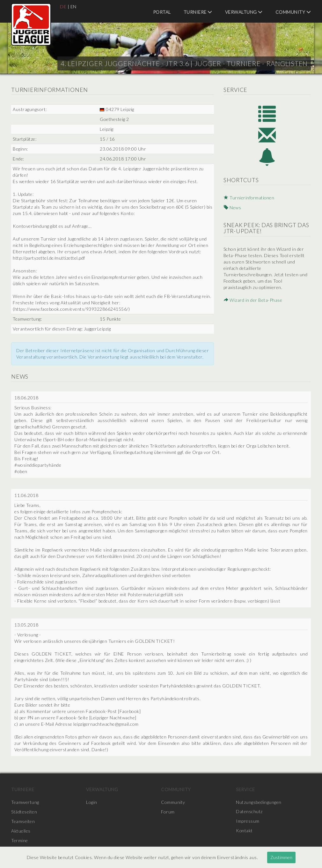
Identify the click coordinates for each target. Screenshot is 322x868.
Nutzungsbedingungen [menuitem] (259, 802)
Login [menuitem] (92, 802)
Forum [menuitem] (168, 812)
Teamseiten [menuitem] (23, 821)
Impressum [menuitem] (248, 821)
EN (73, 7)
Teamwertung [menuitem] (25, 802)
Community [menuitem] (293, 12)
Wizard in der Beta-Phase (253, 300)
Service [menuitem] (245, 789)
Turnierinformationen (249, 199)
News (232, 208)
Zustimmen (281, 857)
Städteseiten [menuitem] (24, 812)
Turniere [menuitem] (198, 12)
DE (63, 7)
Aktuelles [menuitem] (21, 831)
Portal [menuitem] (162, 12)
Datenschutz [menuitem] (249, 812)
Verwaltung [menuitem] (244, 12)
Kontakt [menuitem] (245, 831)
